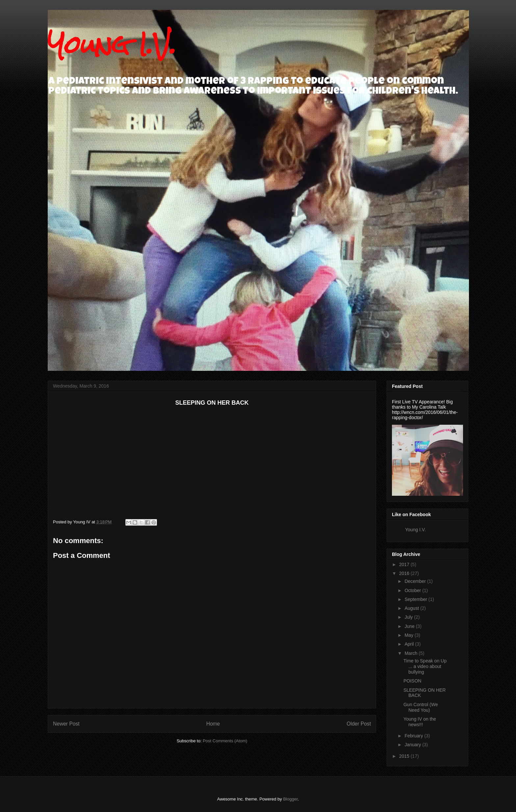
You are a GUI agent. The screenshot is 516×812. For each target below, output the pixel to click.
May (409, 635)
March (412, 653)
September (416, 599)
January (413, 745)
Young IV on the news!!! (420, 722)
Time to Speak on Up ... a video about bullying (425, 666)
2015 (405, 756)
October (413, 590)
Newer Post (66, 724)
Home (213, 724)
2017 (405, 564)
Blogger (290, 799)
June (410, 626)
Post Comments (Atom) (225, 741)
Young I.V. (112, 45)
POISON (412, 681)
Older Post (359, 724)
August (412, 608)
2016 (405, 573)
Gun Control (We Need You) (421, 707)
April (410, 644)
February (414, 736)
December (416, 581)
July (409, 617)
